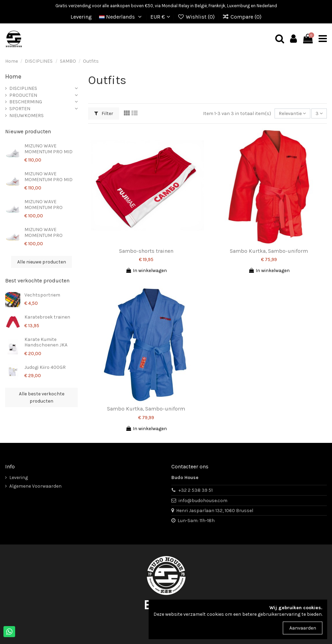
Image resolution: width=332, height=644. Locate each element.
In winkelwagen (146, 271)
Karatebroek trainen (47, 317)
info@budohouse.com (203, 501)
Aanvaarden (303, 628)
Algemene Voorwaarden (35, 486)
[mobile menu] (323, 39)
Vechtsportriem (42, 295)
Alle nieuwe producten (42, 262)
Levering (81, 17)
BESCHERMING (26, 102)
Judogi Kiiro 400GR (45, 367)
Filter (104, 113)
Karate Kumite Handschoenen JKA (46, 342)
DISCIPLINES (23, 88)
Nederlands (121, 17)
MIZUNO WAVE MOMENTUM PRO (44, 205)
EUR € (160, 17)
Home (13, 76)
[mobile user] (293, 39)
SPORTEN (20, 109)
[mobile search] (280, 39)
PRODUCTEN (23, 95)
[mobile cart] (308, 39)
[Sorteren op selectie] (292, 113)
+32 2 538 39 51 (196, 490)
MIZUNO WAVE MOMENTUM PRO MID (49, 149)
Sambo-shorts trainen (146, 251)
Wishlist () (197, 17)
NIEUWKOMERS (26, 116)
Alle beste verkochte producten (42, 397)
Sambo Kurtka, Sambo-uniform (269, 251)
